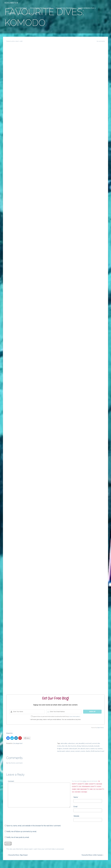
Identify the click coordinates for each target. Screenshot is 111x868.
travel (102, 751)
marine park (61, 751)
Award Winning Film (87, 8)
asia (77, 743)
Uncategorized (18, 743)
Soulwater (11, 3)
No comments (101, 41)
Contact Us (31, 13)
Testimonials (21, 8)
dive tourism (72, 746)
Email (75, 807)
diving (79, 746)
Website (76, 816)
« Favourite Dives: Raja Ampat (18, 855)
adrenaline (64, 743)
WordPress (104, 866)
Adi (13, 41)
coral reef (88, 743)
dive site (65, 746)
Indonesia (84, 746)
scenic (83, 751)
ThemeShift (89, 866)
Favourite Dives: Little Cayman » (93, 855)
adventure (72, 743)
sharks (88, 751)
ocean (73, 751)
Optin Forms (100, 728)
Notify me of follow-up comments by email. (22, 832)
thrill (92, 751)
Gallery (12, 13)
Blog (21, 13)
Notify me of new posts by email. (18, 837)
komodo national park (70, 748)
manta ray (94, 748)
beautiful (82, 743)
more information (74, 716)
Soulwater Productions (41, 8)
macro (88, 748)
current (94, 743)
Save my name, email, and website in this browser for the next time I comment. (34, 826)
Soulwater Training (65, 8)
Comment (11, 781)
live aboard (81, 748)
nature (68, 751)
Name (76, 797)
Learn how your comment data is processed (49, 849)
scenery (78, 751)
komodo (91, 746)
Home (10, 8)
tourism (97, 751)
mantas (100, 748)
